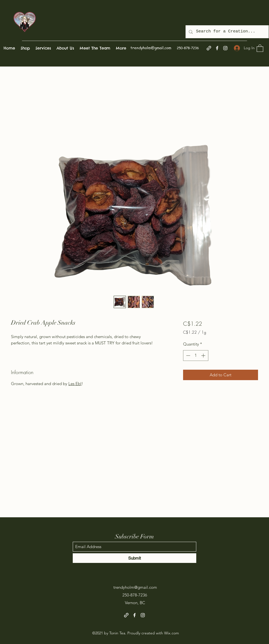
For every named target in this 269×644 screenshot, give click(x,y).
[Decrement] (188, 356)
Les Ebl (75, 384)
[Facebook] (217, 48)
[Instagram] (225, 48)
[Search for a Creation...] (227, 32)
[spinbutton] (196, 356)
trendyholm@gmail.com (151, 48)
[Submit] (134, 558)
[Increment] (204, 356)
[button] (260, 48)
